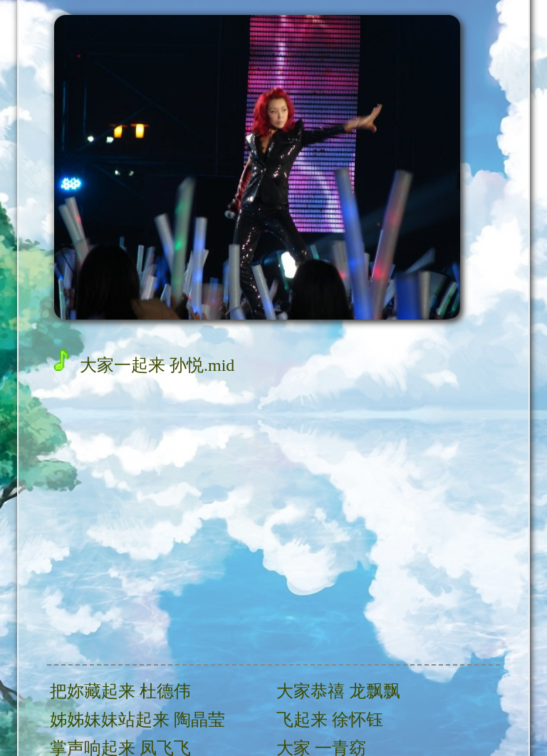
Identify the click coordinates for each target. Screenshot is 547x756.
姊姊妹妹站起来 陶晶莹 (137, 720)
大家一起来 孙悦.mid (144, 364)
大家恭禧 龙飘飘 (338, 691)
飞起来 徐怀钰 (330, 720)
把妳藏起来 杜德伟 (120, 691)
